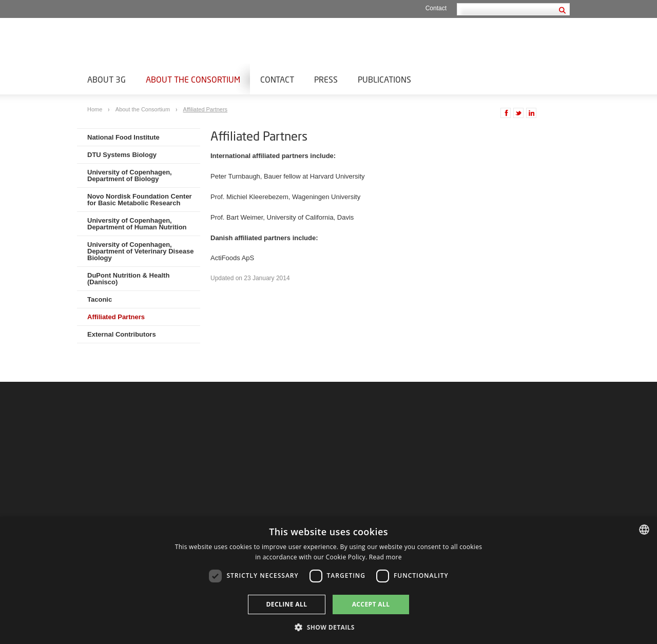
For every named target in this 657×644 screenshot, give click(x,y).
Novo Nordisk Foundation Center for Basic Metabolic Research (140, 200)
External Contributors (122, 334)
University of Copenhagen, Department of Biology (130, 175)
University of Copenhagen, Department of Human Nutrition (137, 224)
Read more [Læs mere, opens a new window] (385, 557)
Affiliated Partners (206, 109)
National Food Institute (123, 137)
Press (326, 79)
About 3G (107, 79)
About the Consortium (193, 79)
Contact (436, 8)
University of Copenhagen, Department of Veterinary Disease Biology (140, 251)
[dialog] (328, 580)
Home (95, 109)
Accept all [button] (371, 604)
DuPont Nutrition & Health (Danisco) (128, 279)
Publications (384, 79)
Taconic (100, 299)
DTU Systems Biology (122, 155)
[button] (328, 627)
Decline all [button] (287, 604)
